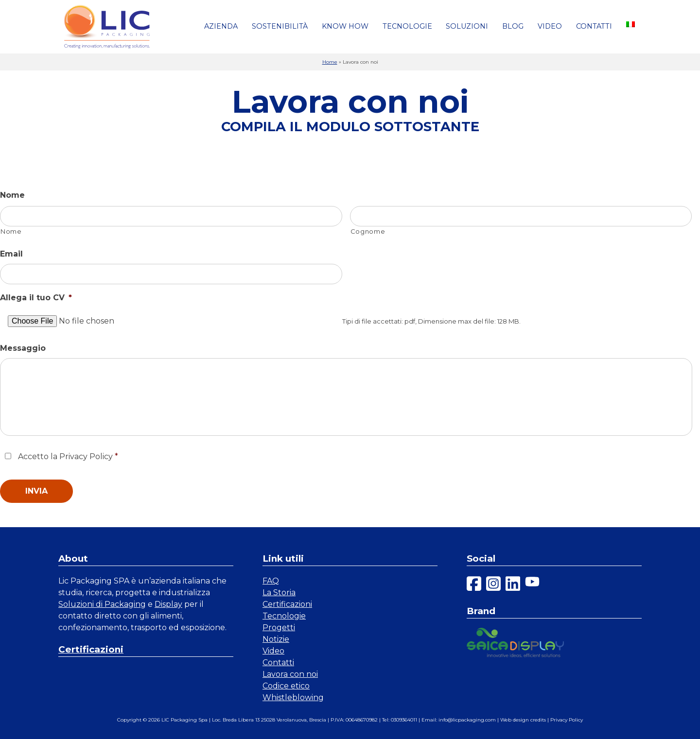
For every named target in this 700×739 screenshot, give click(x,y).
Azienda (221, 26)
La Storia (279, 593)
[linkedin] (513, 585)
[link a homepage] (107, 27)
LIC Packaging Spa (184, 720)
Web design (515, 720)
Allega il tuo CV (36, 298)
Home (330, 62)
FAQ (271, 581)
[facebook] (474, 585)
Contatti (594, 26)
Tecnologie (407, 26)
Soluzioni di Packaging (102, 604)
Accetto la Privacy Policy (68, 456)
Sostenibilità (280, 26)
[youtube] (532, 585)
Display (168, 604)
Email (11, 254)
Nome (12, 195)
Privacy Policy (567, 720)
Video (550, 26)
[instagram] (493, 585)
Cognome (368, 231)
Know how (345, 26)
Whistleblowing (293, 697)
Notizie (276, 639)
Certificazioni (91, 649)
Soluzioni (467, 26)
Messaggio (23, 348)
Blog (513, 26)
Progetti (279, 627)
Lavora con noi (290, 674)
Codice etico (286, 686)
